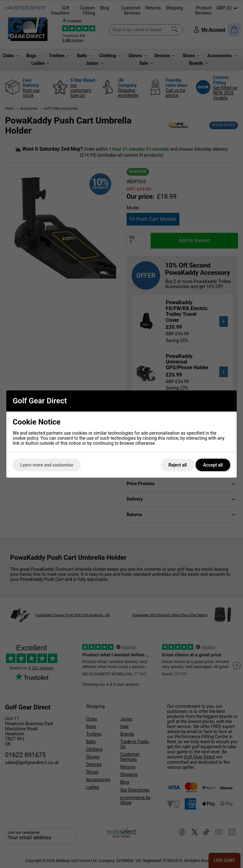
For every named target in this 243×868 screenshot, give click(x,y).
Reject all (178, 465)
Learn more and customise (47, 465)
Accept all (213, 465)
